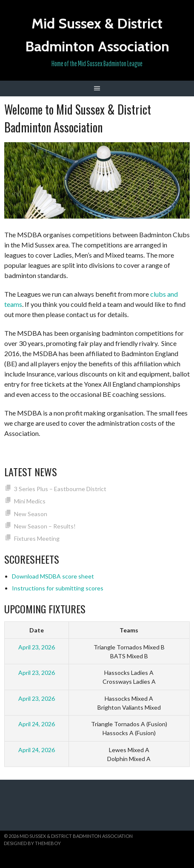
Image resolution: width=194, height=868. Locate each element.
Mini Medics (30, 501)
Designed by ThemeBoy (32, 843)
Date (37, 630)
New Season (31, 514)
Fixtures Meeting (37, 538)
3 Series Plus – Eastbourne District (60, 489)
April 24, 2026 (37, 724)
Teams (129, 630)
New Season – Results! (45, 526)
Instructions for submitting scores (58, 588)
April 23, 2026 (37, 647)
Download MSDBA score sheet (53, 576)
